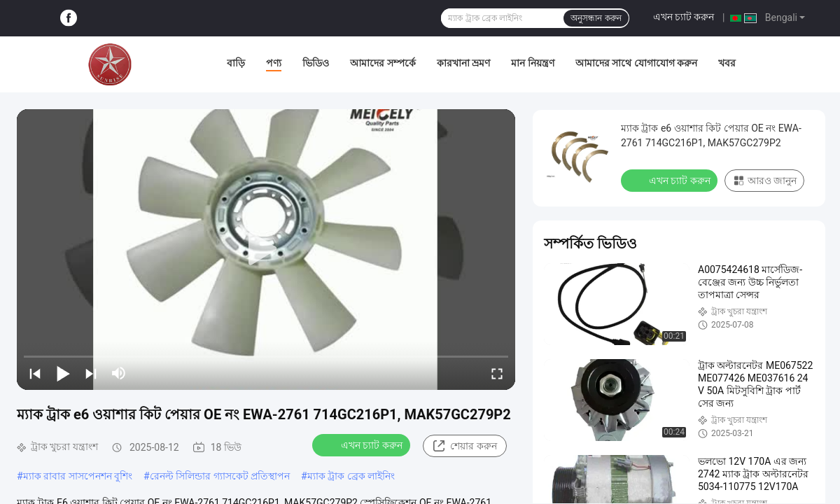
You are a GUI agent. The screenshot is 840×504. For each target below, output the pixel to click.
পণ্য (274, 63)
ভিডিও (316, 63)
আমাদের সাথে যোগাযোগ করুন (636, 63)
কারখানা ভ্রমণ (463, 63)
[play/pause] (63, 373)
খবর (727, 63)
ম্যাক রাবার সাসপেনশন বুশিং (78, 476)
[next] (91, 373)
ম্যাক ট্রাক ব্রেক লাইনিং (351, 476)
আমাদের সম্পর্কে (383, 63)
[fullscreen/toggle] (497, 373)
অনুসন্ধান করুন (596, 18)
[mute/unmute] (119, 373)
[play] (266, 249)
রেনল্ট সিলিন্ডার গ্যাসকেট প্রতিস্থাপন (220, 476)
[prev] (35, 373)
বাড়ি (236, 63)
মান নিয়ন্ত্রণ (532, 63)
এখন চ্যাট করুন (684, 17)
